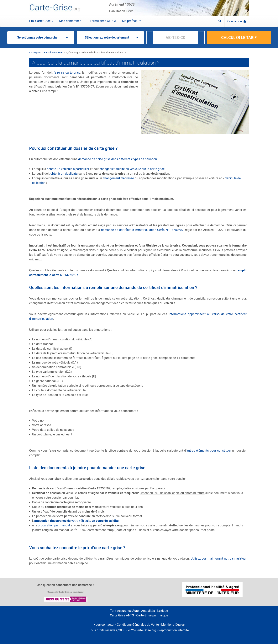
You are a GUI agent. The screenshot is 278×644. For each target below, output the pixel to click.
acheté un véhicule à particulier (68, 169)
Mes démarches (71, 21)
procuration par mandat (54, 525)
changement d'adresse (118, 178)
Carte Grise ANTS (122, 615)
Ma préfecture (131, 21)
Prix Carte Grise (41, 21)
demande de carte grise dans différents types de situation (118, 159)
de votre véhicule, (76, 521)
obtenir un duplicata (64, 174)
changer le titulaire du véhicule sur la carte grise (132, 169)
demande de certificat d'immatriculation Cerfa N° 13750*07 (142, 230)
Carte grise (35, 53)
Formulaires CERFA (103, 21)
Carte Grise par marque (152, 615)
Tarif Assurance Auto (124, 611)
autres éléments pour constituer (209, 451)
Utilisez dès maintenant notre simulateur (219, 559)
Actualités (148, 611)
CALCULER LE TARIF (239, 38)
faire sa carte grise (67, 73)
